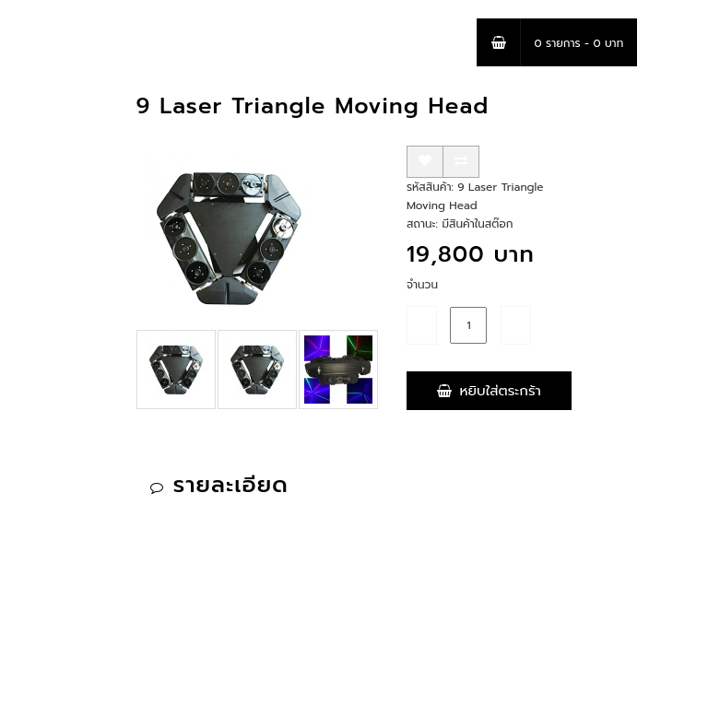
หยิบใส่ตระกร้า (489, 391)
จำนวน (422, 285)
